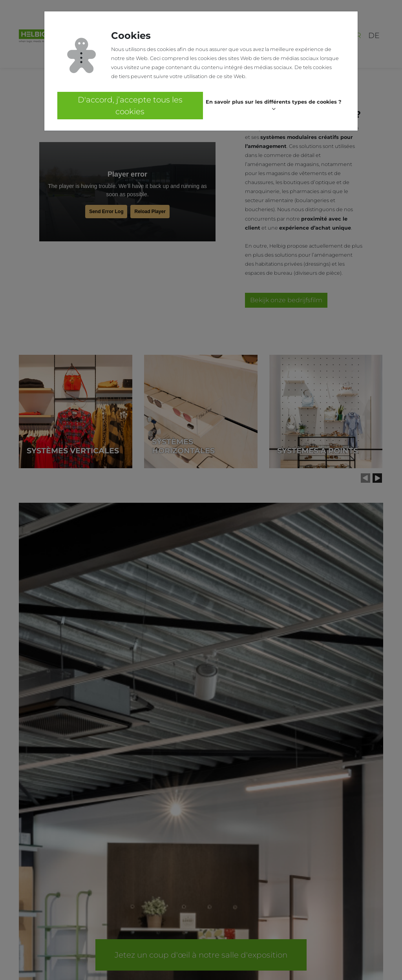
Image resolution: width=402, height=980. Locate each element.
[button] (274, 106)
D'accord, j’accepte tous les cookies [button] (130, 106)
